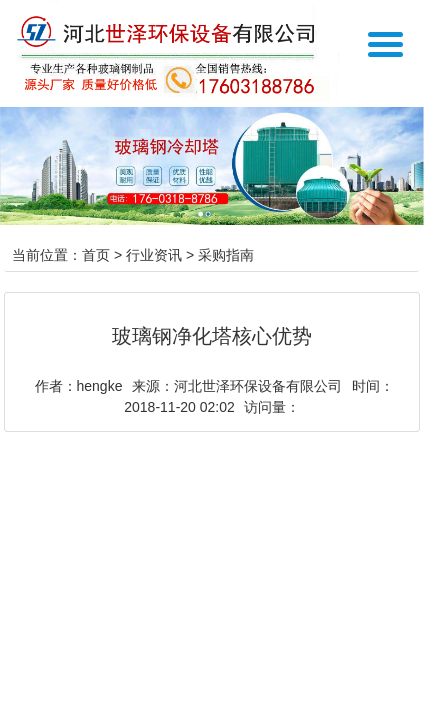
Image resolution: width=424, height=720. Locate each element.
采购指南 (226, 255)
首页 (96, 255)
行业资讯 (154, 255)
